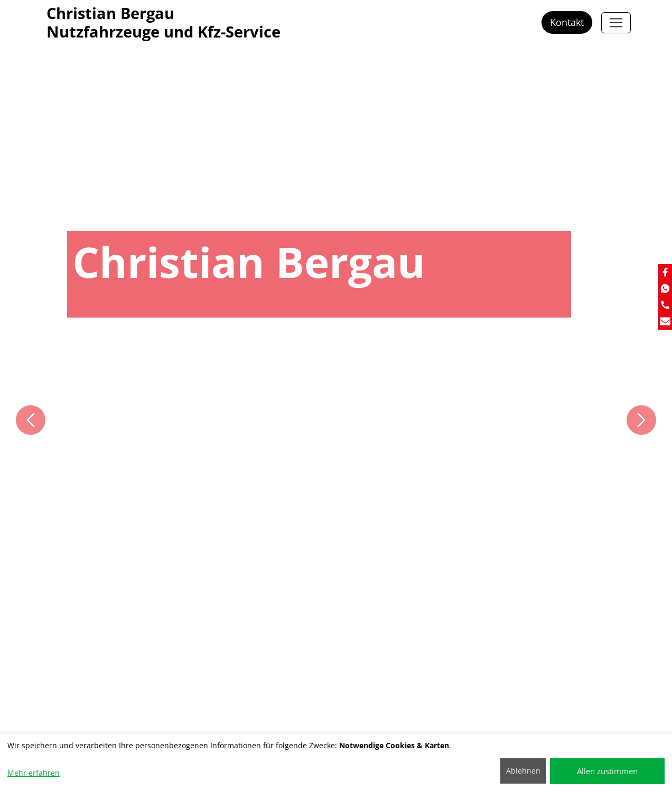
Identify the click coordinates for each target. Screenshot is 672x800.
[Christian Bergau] (616, 23)
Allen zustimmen (607, 771)
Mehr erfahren (34, 773)
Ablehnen (523, 771)
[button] (31, 420)
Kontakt (567, 22)
